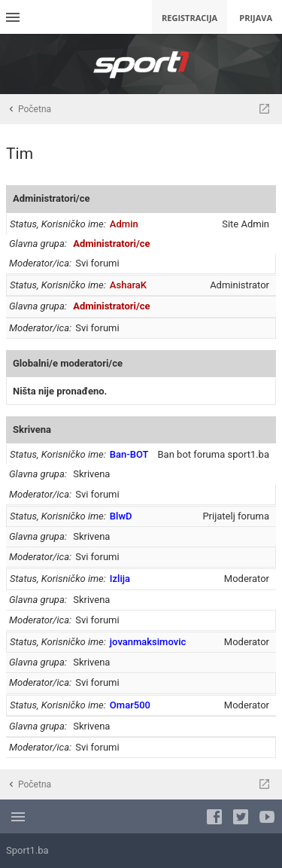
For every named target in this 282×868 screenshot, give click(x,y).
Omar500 (130, 705)
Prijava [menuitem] (256, 18)
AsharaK (128, 285)
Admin (124, 224)
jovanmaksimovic (148, 642)
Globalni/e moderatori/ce (68, 363)
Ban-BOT (129, 454)
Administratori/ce (51, 198)
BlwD (121, 516)
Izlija (120, 579)
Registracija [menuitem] (190, 18)
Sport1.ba (27, 850)
